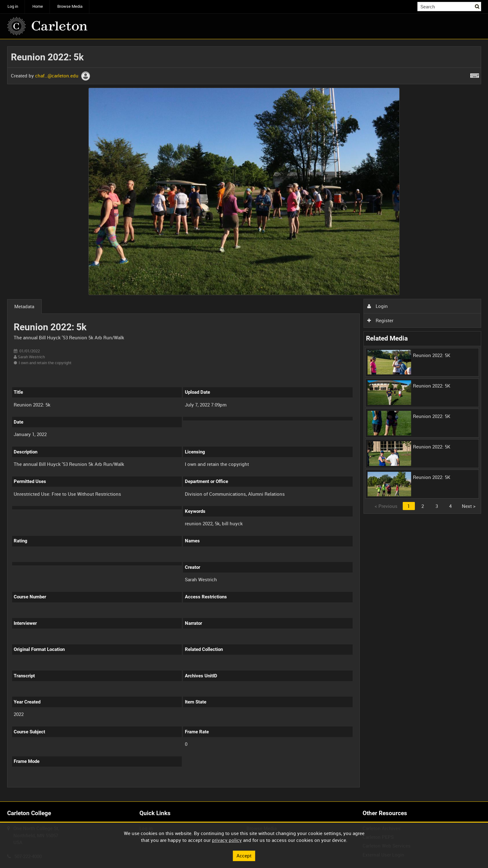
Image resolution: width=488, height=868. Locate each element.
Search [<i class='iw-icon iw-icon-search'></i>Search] (477, 6)
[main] (244, 420)
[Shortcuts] (475, 74)
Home (38, 6)
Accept (244, 856)
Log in (13, 6)
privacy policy (227, 840)
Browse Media (70, 6)
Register (380, 320)
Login (378, 306)
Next (469, 506)
